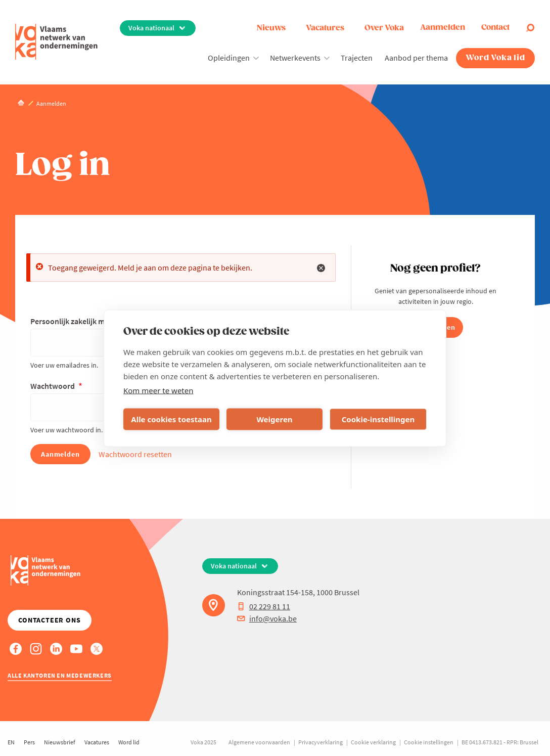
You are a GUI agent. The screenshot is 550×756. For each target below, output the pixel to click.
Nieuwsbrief (60, 742)
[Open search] (530, 28)
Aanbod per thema (416, 58)
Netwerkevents (295, 58)
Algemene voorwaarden (259, 742)
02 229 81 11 (264, 606)
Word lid (129, 742)
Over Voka (384, 28)
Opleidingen (229, 58)
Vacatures (325, 28)
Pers (29, 742)
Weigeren (274, 419)
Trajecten (357, 58)
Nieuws (271, 28)
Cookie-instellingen (378, 419)
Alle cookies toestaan (171, 419)
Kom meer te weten (158, 390)
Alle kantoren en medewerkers (60, 675)
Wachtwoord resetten (135, 454)
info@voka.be (267, 618)
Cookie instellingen (429, 742)
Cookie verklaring (373, 742)
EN (11, 742)
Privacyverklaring (320, 742)
